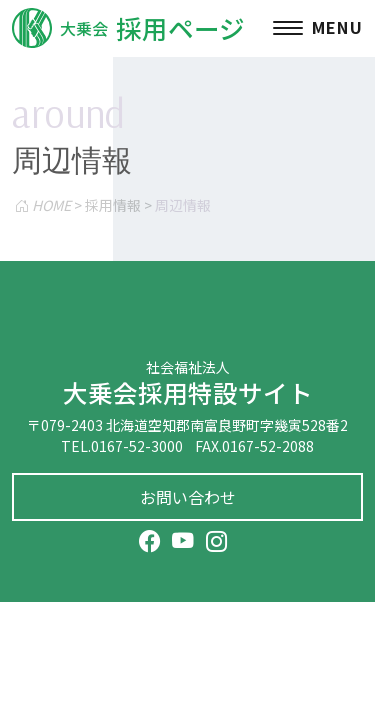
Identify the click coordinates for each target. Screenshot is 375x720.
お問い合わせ (188, 497)
